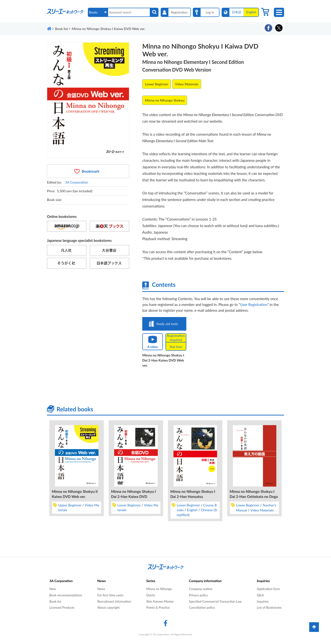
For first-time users (110, 595)
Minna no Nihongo (159, 589)
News (101, 589)
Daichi (150, 595)
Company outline (201, 589)
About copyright (108, 607)
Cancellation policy (202, 607)
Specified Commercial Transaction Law (215, 601)
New (53, 589)
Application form (268, 589)
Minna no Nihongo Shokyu (165, 100)
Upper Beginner (70, 505)
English (192, 510)
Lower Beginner (157, 84)
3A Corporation (77, 182)
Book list (55, 601)
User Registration (254, 304)
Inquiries (263, 601)
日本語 (237, 12)
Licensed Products (62, 607)
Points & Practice (158, 607)
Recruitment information (114, 601)
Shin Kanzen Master (160, 601)
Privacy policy (198, 595)
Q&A (260, 595)
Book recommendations (66, 595)
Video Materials (187, 84)
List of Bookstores (269, 607)
